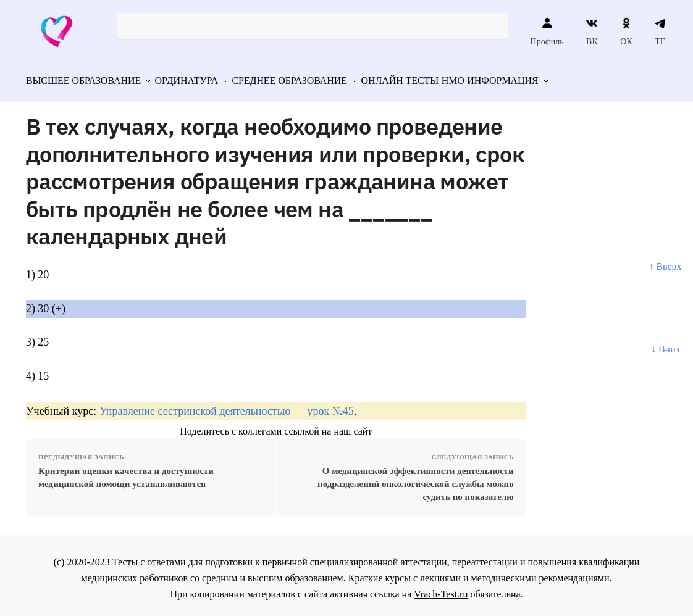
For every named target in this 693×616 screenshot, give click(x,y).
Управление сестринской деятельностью (195, 406)
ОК (626, 31)
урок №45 (330, 406)
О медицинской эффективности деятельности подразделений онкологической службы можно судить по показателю (416, 478)
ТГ (660, 31)
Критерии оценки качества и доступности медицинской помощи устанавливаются (126, 472)
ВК (592, 31)
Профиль (547, 31)
